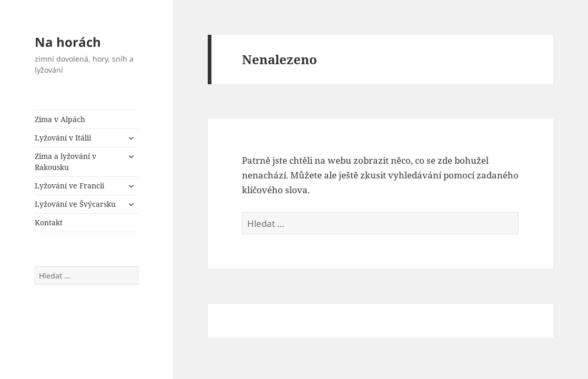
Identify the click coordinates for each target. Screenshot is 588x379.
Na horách (68, 42)
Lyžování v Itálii (63, 138)
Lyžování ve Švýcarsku (75, 204)
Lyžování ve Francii (69, 186)
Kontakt (49, 222)
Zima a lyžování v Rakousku (65, 162)
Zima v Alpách (60, 119)
